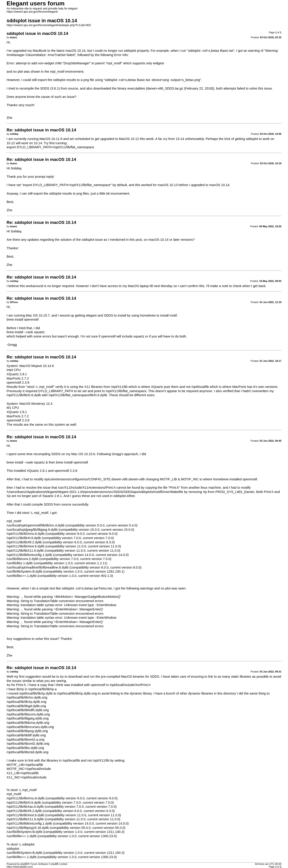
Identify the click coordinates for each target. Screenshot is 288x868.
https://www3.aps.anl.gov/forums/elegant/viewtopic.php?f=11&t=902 (49, 25)
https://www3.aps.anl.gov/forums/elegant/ (32, 12)
